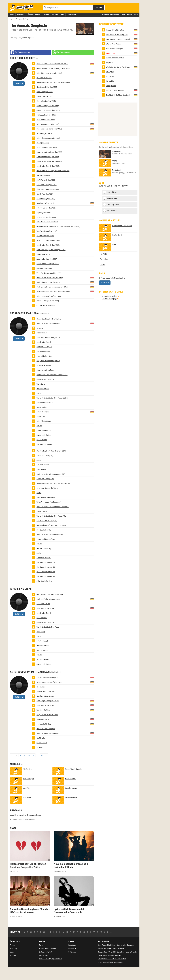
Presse (13, 957)
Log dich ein (14, 827)
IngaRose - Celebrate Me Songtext (110, 974)
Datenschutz (44, 964)
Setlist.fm (72, 964)
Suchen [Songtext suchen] (99, 19)
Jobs (12, 964)
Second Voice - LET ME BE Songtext (111, 960)
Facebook (72, 957)
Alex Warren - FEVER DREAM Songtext (112, 971)
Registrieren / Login (130, 26)
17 (42, 767)
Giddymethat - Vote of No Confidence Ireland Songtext (118, 964)
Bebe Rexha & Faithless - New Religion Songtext (116, 957)
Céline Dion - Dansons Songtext (109, 967)
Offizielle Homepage (109, 311)
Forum (42, 957)
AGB (52, 964)
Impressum (43, 967)
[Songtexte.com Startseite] (23, 20)
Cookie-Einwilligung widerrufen (51, 971)
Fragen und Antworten (47, 960)
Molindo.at (72, 960)
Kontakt (13, 967)
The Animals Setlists (110, 308)
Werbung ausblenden (111, 26)
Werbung (13, 960)
